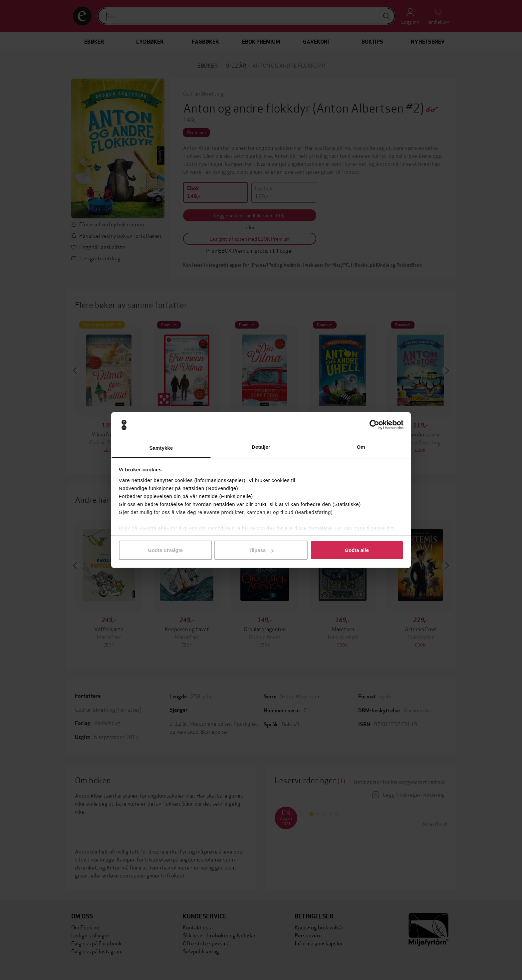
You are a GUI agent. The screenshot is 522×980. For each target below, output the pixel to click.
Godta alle (357, 550)
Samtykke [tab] (161, 448)
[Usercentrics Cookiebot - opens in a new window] (374, 425)
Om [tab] (361, 447)
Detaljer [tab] (261, 447)
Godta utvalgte (165, 550)
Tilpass (261, 550)
